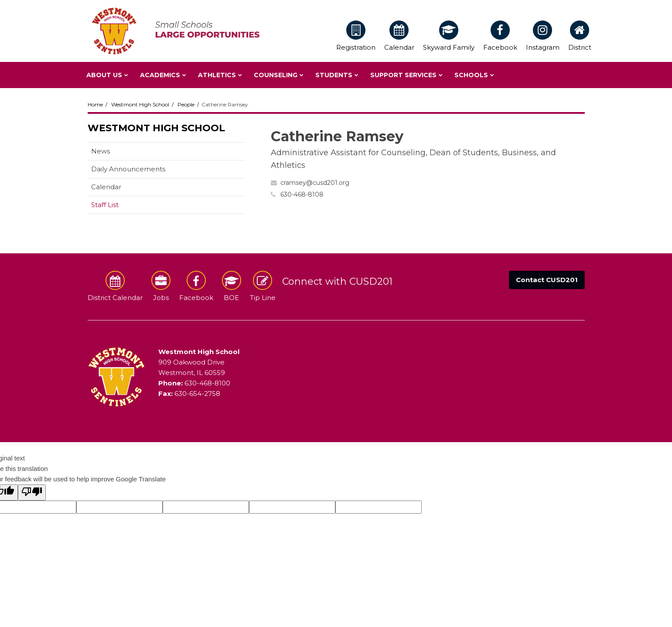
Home (95, 104)
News (101, 151)
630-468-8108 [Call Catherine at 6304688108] (302, 194)
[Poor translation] (32, 492)
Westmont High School (140, 104)
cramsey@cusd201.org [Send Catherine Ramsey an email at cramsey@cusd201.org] (315, 183)
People (186, 104)
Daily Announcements (128, 169)
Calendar (106, 187)
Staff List (105, 205)
